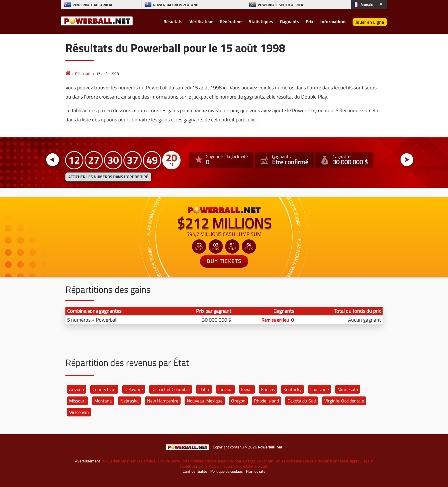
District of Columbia (171, 389)
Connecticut (104, 389)
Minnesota (348, 389)
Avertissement (88, 461)
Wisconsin (79, 412)
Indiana (225, 389)
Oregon (238, 401)
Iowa (246, 389)
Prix (310, 21)
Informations (333, 21)
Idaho (204, 389)
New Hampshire (163, 401)
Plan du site (256, 471)
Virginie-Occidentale (344, 401)
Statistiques (261, 21)
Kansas (268, 389)
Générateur (231, 21)
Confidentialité (195, 471)
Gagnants (290, 21)
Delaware (134, 389)
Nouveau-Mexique (205, 401)
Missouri (77, 401)
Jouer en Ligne (370, 22)
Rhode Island (266, 401)
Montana (103, 401)
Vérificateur (201, 21)
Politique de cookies (227, 471)
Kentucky (293, 389)
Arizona (77, 389)
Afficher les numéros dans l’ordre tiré (108, 177)
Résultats (173, 21)
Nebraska (129, 401)
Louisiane (320, 389)
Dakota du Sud (302, 401)
